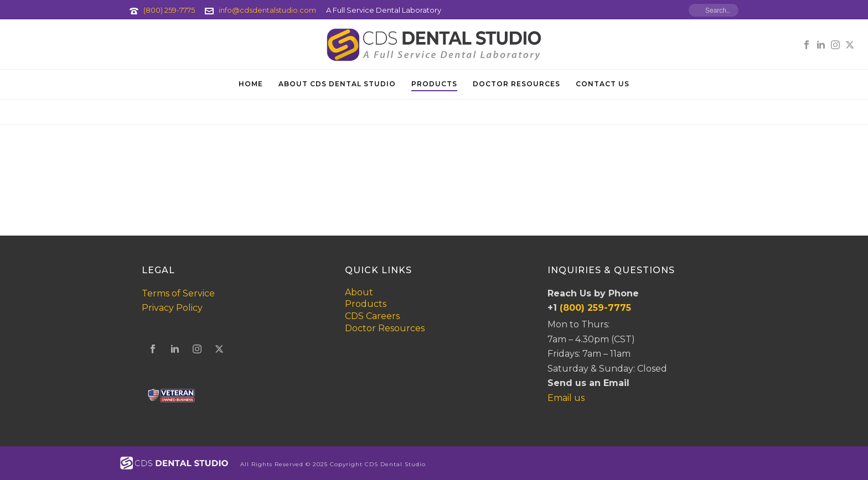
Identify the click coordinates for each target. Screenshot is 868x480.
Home (251, 84)
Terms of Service (178, 293)
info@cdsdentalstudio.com (267, 10)
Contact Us (603, 84)
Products (434, 84)
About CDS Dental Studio (337, 84)
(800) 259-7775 (169, 10)
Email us (566, 398)
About (359, 292)
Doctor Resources (516, 84)
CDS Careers (372, 316)
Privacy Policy (172, 308)
